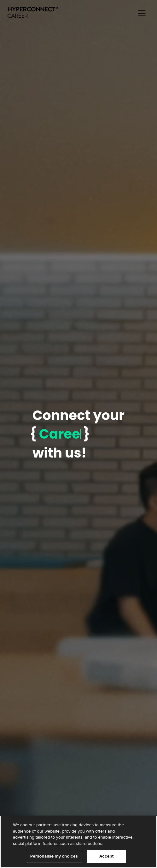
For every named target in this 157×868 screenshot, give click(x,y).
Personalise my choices (54, 856)
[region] (78, 842)
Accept (107, 856)
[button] (142, 13)
